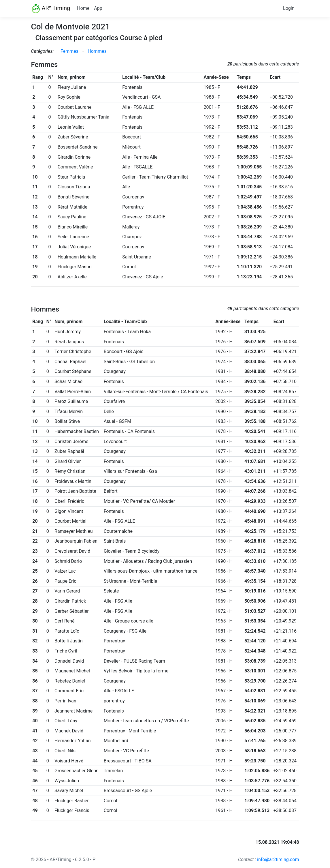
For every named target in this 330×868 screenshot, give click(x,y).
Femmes (69, 51)
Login (289, 8)
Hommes (97, 51)
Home (83, 8)
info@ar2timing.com (278, 859)
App (98, 8)
